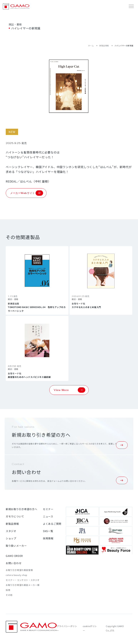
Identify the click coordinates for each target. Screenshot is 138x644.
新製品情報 (104, 46)
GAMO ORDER (14, 556)
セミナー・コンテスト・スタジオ (23, 580)
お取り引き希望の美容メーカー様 (23, 585)
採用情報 (48, 538)
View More (70, 390)
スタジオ (11, 531)
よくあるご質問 (52, 524)
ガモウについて (15, 516)
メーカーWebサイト (27, 193)
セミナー (48, 509)
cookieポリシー (90, 628)
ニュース (48, 516)
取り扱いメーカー (16, 546)
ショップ (11, 538)
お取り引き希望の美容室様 (19, 570)
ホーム (91, 46)
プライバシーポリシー (67, 628)
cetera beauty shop (16, 575)
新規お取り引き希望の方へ (21, 509)
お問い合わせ (14, 563)
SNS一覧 (48, 531)
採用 (8, 590)
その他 (9, 595)
